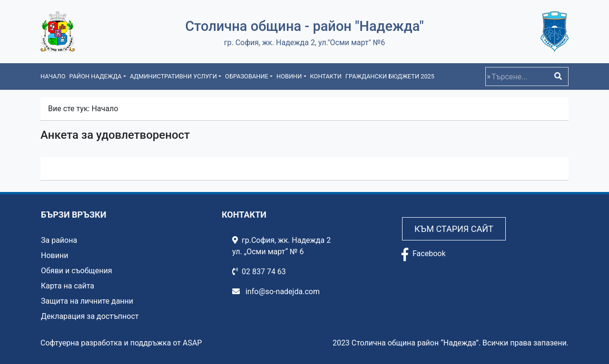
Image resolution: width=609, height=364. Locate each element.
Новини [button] (289, 76)
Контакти (326, 76)
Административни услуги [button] (173, 76)
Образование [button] (247, 76)
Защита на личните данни (87, 301)
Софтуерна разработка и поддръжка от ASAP (121, 343)
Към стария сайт (454, 229)
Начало (53, 76)
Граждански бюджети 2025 (390, 76)
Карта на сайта (68, 286)
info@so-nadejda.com (276, 292)
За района (59, 240)
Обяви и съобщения (76, 271)
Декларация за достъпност (90, 316)
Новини (54, 255)
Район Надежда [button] (95, 76)
